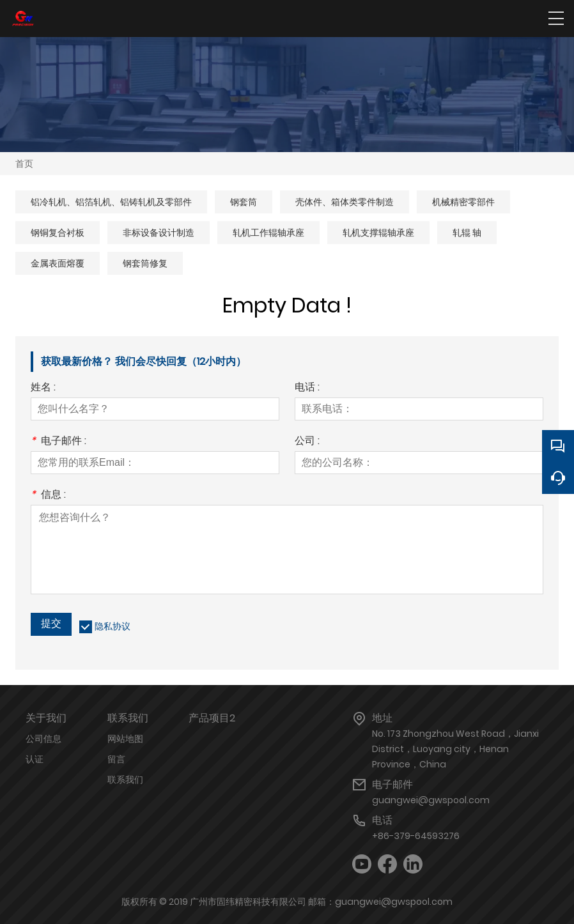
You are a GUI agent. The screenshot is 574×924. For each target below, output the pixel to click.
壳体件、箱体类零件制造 (345, 202)
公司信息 (43, 739)
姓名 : (43, 388)
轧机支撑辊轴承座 (378, 233)
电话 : (307, 388)
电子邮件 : (58, 442)
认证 (35, 759)
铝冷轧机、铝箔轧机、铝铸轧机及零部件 (111, 202)
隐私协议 (112, 626)
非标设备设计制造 (159, 233)
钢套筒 (244, 202)
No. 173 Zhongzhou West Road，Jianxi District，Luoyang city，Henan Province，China (455, 749)
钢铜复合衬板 (58, 233)
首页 (24, 164)
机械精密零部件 (463, 202)
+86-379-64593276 (416, 836)
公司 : (307, 442)
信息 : (48, 496)
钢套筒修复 (145, 263)
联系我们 (125, 780)
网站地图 (125, 739)
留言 (116, 759)
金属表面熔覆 (58, 263)
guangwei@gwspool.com (431, 800)
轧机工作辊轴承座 (268, 233)
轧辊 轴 (467, 233)
